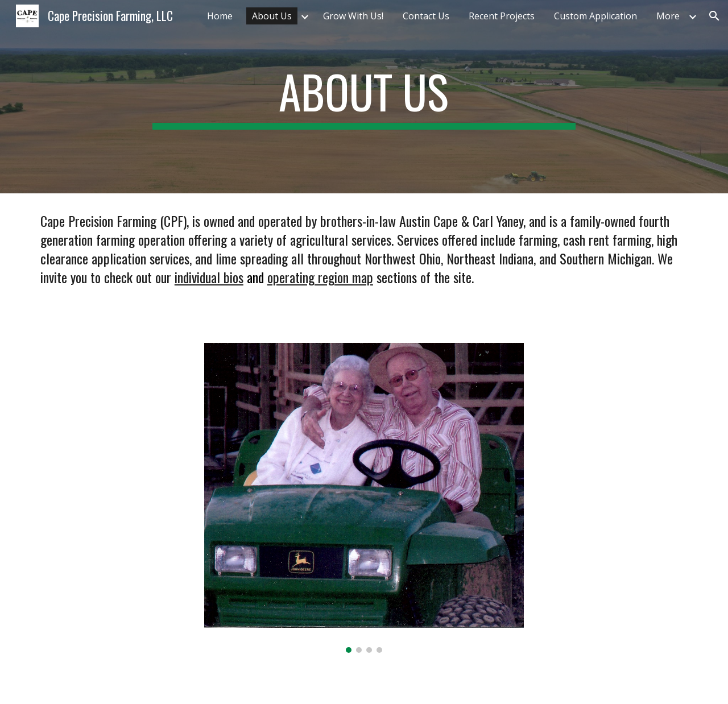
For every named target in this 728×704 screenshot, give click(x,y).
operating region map (320, 277)
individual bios (209, 277)
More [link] (668, 16)
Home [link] (220, 16)
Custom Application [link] (595, 16)
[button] (714, 16)
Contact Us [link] (426, 16)
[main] (364, 97)
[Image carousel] (364, 498)
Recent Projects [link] (502, 16)
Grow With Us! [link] (353, 16)
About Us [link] (272, 16)
